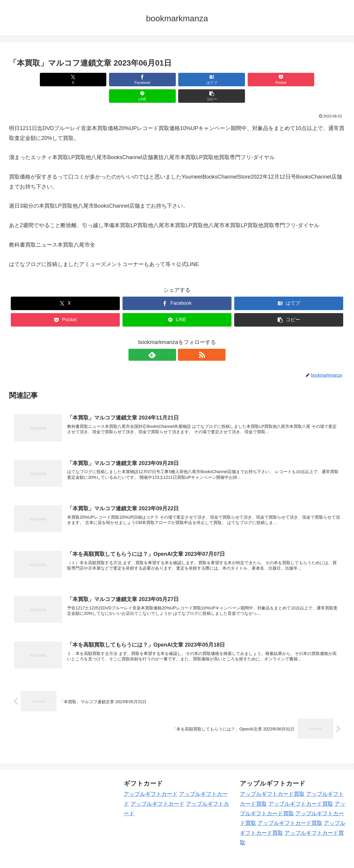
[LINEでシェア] (262, 80)
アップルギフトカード (151, 778)
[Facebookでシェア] (93, 80)
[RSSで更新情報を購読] (184, 338)
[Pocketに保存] (205, 80)
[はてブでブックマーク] (149, 80)
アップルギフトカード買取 (272, 778)
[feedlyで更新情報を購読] (170, 338)
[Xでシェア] (36, 80)
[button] (318, 80)
